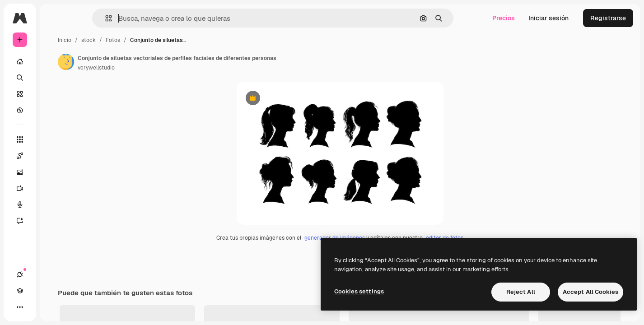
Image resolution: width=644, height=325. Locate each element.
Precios (504, 18)
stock (157, 40)
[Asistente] (54, 221)
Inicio (133, 40)
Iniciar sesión (548, 18)
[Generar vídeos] (54, 188)
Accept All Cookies (590, 292)
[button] (139, 18)
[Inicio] (54, 61)
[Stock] (54, 94)
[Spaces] (54, 156)
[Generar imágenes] (54, 172)
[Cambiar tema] (52, 307)
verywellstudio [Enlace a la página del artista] (165, 68)
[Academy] (36, 307)
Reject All (521, 292)
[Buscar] (54, 78)
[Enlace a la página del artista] (135, 62)
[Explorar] (54, 110)
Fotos (182, 40)
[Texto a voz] (54, 204)
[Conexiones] (20, 307)
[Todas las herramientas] (54, 139)
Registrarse (608, 18)
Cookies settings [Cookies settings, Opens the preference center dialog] (359, 291)
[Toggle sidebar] (89, 18)
